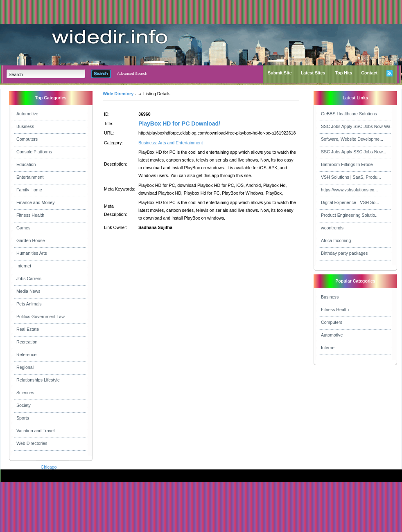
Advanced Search (132, 74)
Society (24, 405)
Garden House (30, 240)
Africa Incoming (336, 240)
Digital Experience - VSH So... (350, 202)
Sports (23, 418)
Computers (27, 139)
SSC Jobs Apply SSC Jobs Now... (353, 152)
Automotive (27, 114)
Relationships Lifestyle (38, 380)
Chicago (49, 467)
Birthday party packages (344, 253)
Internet (24, 266)
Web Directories (32, 443)
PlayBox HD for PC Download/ (179, 123)
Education (26, 164)
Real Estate (28, 329)
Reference (26, 355)
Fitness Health (30, 215)
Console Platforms (34, 152)
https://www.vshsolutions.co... (349, 190)
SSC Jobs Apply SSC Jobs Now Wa (356, 126)
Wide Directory (118, 94)
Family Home (29, 190)
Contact (369, 73)
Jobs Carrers (29, 278)
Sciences (25, 393)
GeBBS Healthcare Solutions (349, 114)
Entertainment (30, 177)
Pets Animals (29, 304)
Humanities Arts (32, 253)
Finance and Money (36, 202)
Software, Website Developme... (352, 139)
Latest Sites (313, 73)
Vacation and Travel (35, 431)
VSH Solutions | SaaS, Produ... (351, 177)
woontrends (332, 228)
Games (23, 228)
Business (25, 126)
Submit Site (280, 73)
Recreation (27, 342)
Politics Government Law (41, 317)
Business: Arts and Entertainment (171, 143)
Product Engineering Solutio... (350, 215)
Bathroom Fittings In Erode (347, 164)
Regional (25, 367)
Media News (28, 291)
